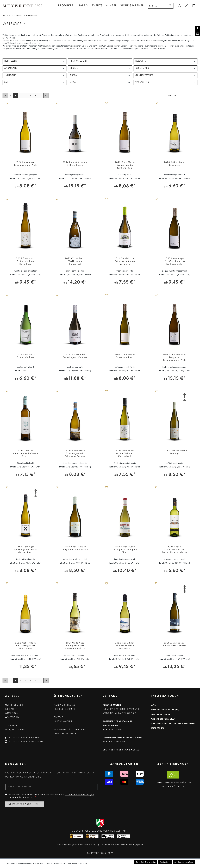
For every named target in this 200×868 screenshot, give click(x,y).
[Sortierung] (179, 96)
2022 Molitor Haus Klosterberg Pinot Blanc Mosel (26, 646)
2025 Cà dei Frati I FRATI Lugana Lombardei (75, 261)
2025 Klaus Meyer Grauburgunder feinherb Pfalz (125, 165)
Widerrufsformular (163, 719)
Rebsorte (165, 61)
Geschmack (165, 68)
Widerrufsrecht (161, 715)
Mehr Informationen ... (80, 863)
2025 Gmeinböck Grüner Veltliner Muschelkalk (125, 454)
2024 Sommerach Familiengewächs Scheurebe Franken (75, 454)
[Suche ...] (157, 6)
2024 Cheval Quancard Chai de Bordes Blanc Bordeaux (175, 550)
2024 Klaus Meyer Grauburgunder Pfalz (26, 164)
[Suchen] (170, 6)
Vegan (100, 83)
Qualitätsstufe (165, 75)
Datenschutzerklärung (165, 710)
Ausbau (100, 75)
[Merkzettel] (180, 6)
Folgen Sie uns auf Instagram (24, 742)
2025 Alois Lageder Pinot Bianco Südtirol (175, 644)
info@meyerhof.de (15, 730)
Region (100, 68)
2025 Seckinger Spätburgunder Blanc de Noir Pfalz (26, 550)
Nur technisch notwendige (146, 862)
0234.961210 (12, 725)
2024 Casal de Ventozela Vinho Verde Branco (25, 454)
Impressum (158, 728)
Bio (35, 83)
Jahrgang (35, 75)
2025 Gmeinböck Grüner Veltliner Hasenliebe (26, 261)
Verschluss (165, 83)
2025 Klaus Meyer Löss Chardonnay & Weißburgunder (174, 261)
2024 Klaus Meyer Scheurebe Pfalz (125, 356)
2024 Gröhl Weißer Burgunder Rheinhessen (75, 548)
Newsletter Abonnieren (24, 804)
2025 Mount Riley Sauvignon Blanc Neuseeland (125, 646)
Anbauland (35, 68)
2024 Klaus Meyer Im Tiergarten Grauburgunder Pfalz (175, 357)
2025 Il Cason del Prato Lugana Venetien (75, 356)
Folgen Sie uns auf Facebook (24, 738)
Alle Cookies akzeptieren (184, 862)
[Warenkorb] (194, 6)
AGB (154, 705)
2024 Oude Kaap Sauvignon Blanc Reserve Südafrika (75, 646)
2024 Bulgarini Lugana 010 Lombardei (75, 164)
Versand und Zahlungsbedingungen (173, 724)
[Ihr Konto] (187, 6)
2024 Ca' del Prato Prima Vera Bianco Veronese (125, 261)
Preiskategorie (100, 61)
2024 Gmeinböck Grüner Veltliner (26, 356)
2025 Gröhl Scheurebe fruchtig (175, 452)
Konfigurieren (165, 862)
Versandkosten (107, 845)
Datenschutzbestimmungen (79, 795)
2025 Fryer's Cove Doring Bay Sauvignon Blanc (125, 550)
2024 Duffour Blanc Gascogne (175, 164)
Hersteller (35, 61)
